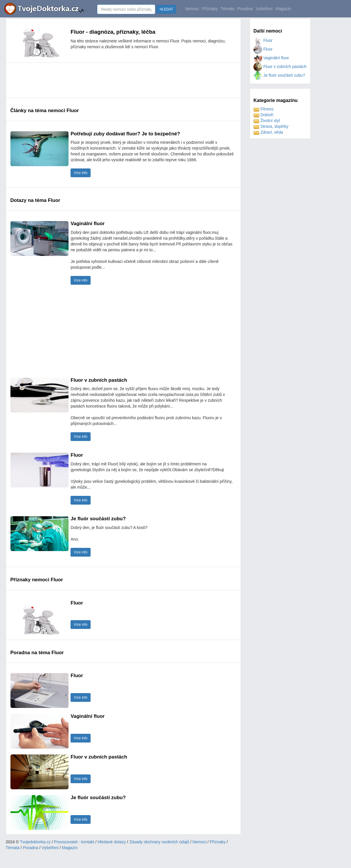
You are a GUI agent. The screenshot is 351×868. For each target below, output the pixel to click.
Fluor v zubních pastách (280, 67)
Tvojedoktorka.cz (35, 842)
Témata (227, 9)
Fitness (263, 109)
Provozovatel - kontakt (74, 842)
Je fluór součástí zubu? (279, 75)
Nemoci (192, 9)
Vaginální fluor (271, 58)
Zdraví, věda (268, 132)
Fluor (263, 40)
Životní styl (267, 121)
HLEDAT (166, 9)
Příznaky (210, 9)
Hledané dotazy (112, 842)
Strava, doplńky (271, 126)
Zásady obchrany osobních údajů (159, 842)
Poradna (245, 9)
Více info (81, 173)
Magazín (283, 9)
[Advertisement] (116, 80)
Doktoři (263, 115)
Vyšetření (264, 9)
